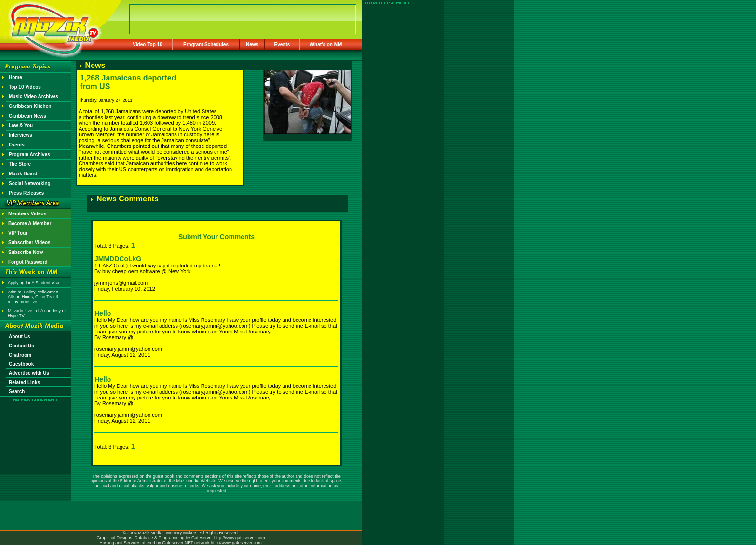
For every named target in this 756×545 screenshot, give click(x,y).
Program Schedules (206, 45)
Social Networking (30, 183)
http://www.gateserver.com (240, 538)
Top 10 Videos (25, 87)
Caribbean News (27, 116)
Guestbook (21, 364)
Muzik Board (23, 174)
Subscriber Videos (29, 243)
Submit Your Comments (216, 237)
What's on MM (326, 45)
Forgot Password (28, 262)
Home (15, 77)
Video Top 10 (147, 45)
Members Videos (27, 214)
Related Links (24, 382)
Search (17, 392)
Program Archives (29, 154)
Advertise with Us (29, 373)
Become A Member (30, 223)
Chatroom (20, 355)
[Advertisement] (36, 430)
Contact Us (21, 346)
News (252, 45)
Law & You (21, 126)
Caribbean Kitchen (30, 106)
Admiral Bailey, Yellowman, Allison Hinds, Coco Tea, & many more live (34, 297)
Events (282, 45)
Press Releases (26, 193)
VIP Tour (18, 233)
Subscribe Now (26, 252)
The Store (20, 164)
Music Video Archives (34, 97)
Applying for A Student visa (34, 283)
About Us (19, 337)
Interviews (20, 135)
